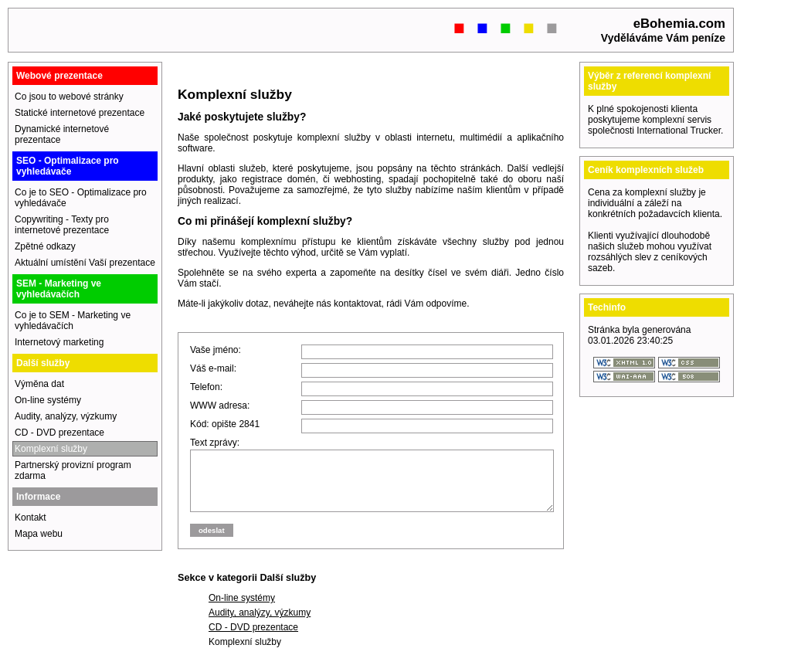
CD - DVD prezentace (253, 639)
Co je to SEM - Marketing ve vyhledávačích (73, 321)
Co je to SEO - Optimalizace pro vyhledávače (81, 198)
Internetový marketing (59, 342)
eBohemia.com (679, 24)
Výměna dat (39, 384)
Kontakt (31, 518)
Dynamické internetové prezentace (62, 134)
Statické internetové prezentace (80, 113)
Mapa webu (39, 534)
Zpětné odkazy (45, 246)
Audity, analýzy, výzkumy (260, 624)
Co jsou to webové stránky (69, 97)
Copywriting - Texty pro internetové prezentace (62, 225)
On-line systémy (242, 609)
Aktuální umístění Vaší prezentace (85, 263)
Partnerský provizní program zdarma (73, 470)
